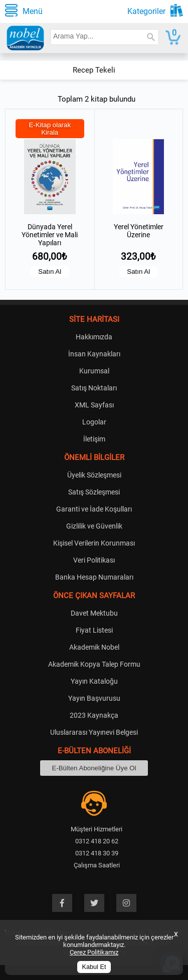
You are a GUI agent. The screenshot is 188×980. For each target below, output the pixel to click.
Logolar (94, 422)
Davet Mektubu (94, 613)
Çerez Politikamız (94, 952)
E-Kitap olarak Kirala (50, 129)
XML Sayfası (94, 405)
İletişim (94, 439)
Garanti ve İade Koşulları (94, 509)
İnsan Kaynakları (94, 354)
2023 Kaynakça (94, 715)
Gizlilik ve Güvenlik (94, 526)
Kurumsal (94, 371)
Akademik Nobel (94, 647)
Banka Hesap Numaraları (94, 577)
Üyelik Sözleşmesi (94, 475)
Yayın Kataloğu (94, 681)
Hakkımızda (94, 337)
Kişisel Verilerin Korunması (94, 543)
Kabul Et (94, 967)
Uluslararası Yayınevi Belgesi (94, 732)
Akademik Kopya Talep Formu (94, 664)
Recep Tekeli (94, 70)
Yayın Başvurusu (94, 698)
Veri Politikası (94, 560)
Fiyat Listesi (94, 630)
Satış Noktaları (94, 388)
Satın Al (50, 272)
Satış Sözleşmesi (94, 492)
